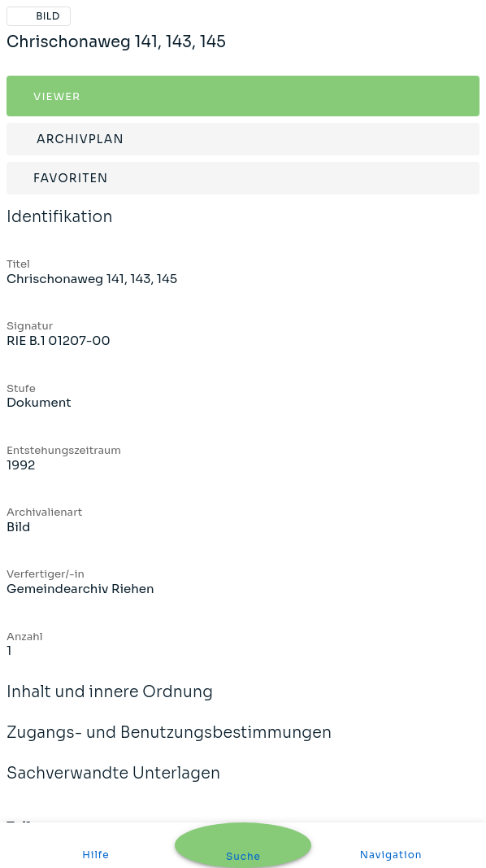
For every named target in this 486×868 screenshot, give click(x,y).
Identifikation (60, 228)
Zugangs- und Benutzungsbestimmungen (169, 744)
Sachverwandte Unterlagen (113, 784)
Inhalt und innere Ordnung (110, 703)
